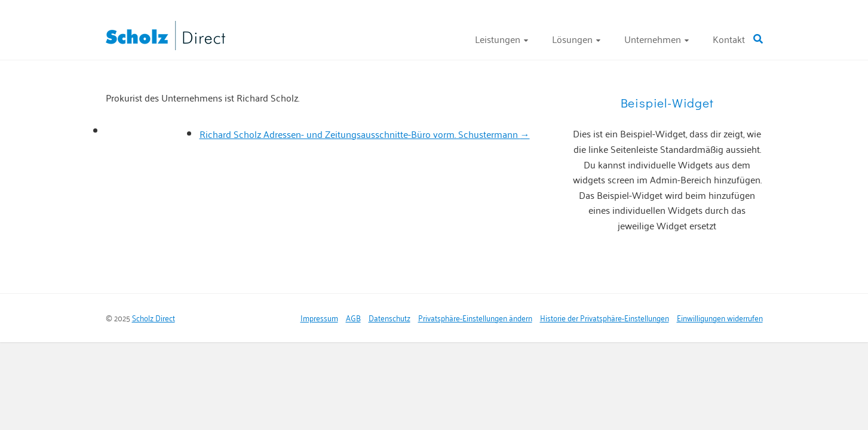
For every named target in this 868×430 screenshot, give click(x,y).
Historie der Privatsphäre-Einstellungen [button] (605, 317)
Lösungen (572, 39)
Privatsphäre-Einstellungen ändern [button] (475, 317)
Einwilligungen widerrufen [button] (720, 317)
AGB (353, 317)
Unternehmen (653, 39)
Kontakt (729, 39)
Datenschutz (389, 317)
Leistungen (498, 39)
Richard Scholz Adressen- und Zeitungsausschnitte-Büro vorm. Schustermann (365, 134)
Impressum (319, 317)
